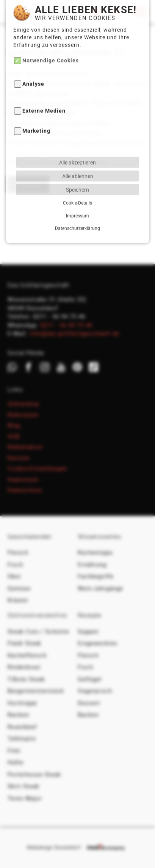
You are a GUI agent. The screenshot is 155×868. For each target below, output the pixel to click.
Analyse (33, 62)
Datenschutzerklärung (77, 206)
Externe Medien (44, 89)
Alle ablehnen (78, 154)
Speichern (77, 167)
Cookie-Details (77, 181)
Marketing (36, 109)
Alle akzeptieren (77, 141)
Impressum (77, 194)
